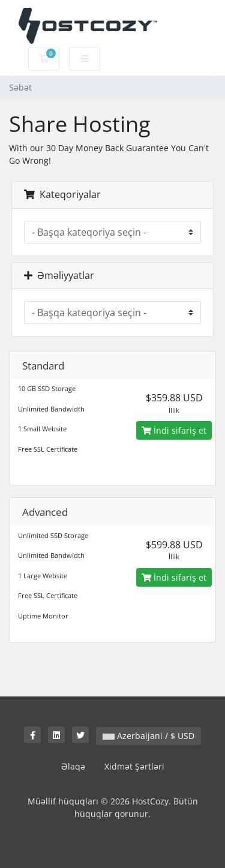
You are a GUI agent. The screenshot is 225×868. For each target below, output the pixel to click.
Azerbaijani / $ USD (148, 736)
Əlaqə (73, 766)
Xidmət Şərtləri (134, 766)
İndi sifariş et (174, 430)
